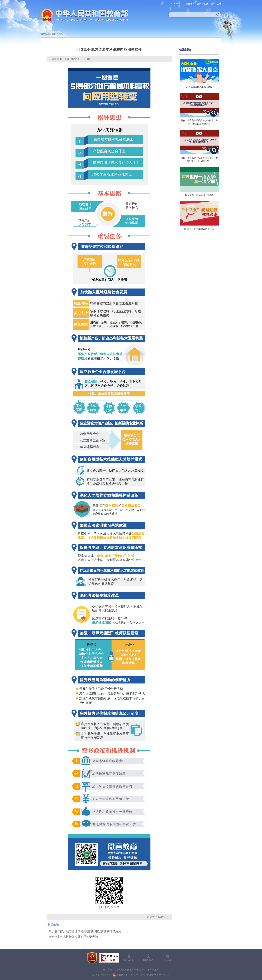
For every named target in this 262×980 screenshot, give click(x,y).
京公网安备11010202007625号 (131, 975)
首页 (54, 34)
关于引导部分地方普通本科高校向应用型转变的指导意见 (85, 931)
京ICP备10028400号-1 (102, 975)
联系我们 (168, 960)
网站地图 (148, 960)
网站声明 (129, 960)
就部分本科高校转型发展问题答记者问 (73, 937)
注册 (219, 4)
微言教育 (190, 4)
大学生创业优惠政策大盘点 (199, 87)
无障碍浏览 (203, 4)
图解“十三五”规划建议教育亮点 (199, 229)
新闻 (61, 34)
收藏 (88, 59)
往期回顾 (185, 49)
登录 (213, 4)
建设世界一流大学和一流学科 (199, 195)
